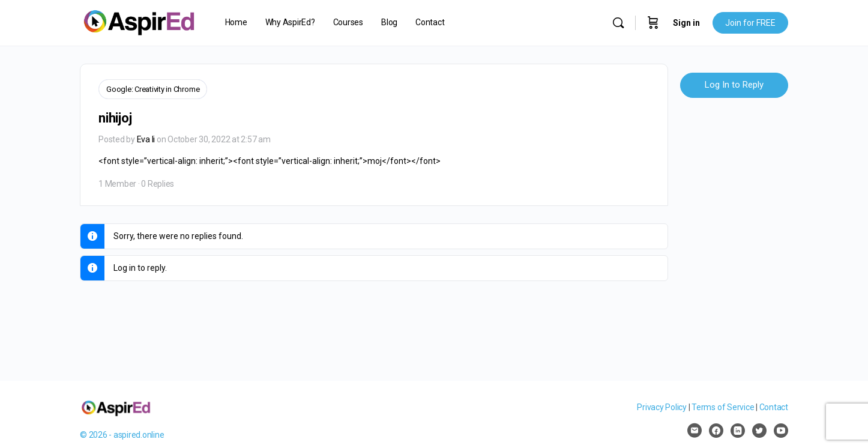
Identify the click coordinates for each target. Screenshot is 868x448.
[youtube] (781, 431)
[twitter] (759, 431)
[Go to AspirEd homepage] (139, 22)
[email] (695, 431)
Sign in (686, 23)
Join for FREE (750, 23)
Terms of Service (723, 407)
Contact (774, 407)
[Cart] (653, 23)
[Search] (618, 23)
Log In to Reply (734, 85)
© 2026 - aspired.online (122, 435)
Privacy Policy (662, 407)
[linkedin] (738, 431)
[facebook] (716, 431)
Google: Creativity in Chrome (153, 89)
